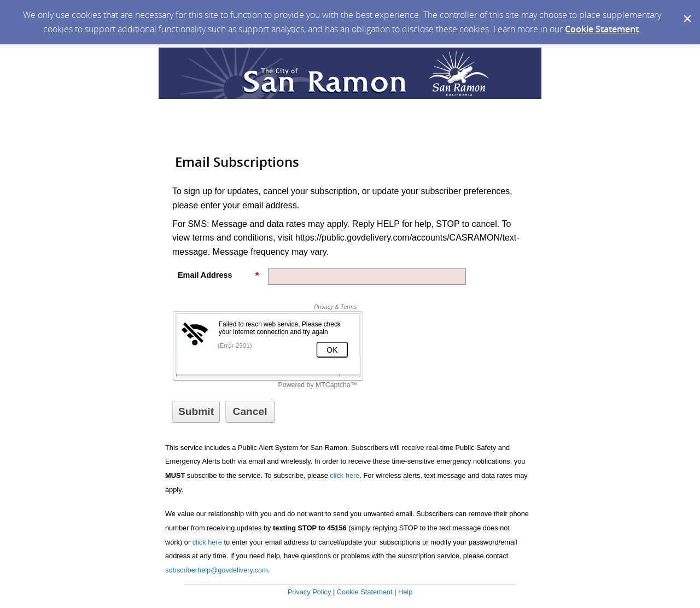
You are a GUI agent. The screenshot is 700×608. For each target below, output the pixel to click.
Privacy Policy (310, 592)
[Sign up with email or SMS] (196, 412)
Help (405, 592)
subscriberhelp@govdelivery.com (217, 570)
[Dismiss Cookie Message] (686, 10)
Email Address (219, 275)
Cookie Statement (602, 29)
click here (345, 475)
